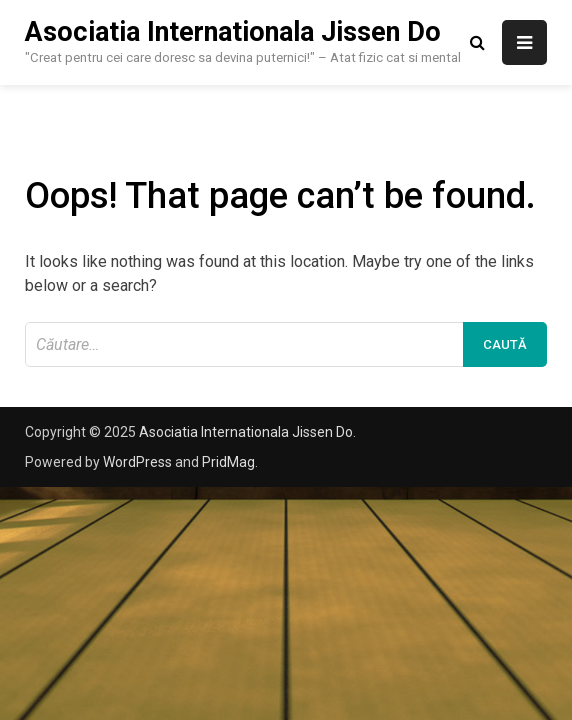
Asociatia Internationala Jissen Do (233, 32)
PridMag (228, 462)
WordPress (137, 462)
